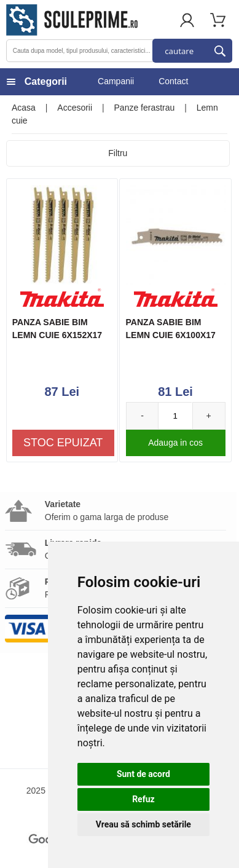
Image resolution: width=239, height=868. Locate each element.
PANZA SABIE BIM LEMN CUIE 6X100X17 (171, 329)
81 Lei (175, 392)
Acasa (24, 108)
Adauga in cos (175, 443)
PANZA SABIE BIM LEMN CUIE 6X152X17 (57, 329)
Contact (173, 81)
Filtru (118, 153)
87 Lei (62, 392)
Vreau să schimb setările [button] (143, 824)
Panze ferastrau (145, 108)
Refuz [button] (143, 799)
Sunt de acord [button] (143, 774)
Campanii (116, 81)
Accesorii (75, 108)
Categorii (46, 81)
